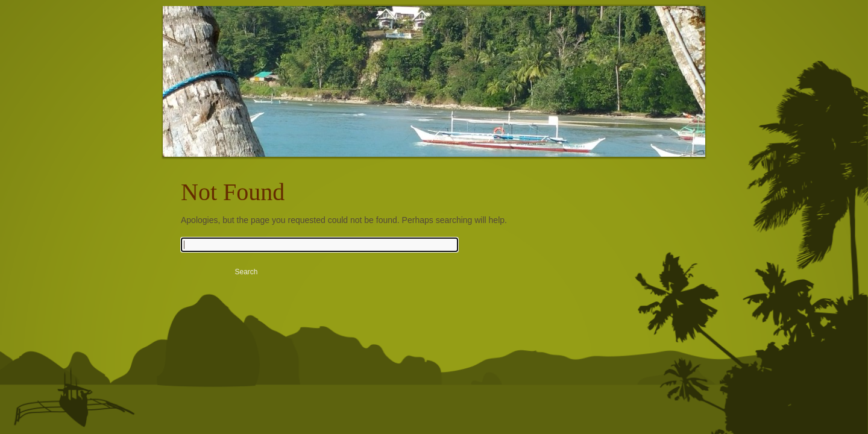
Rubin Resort (268, 90)
